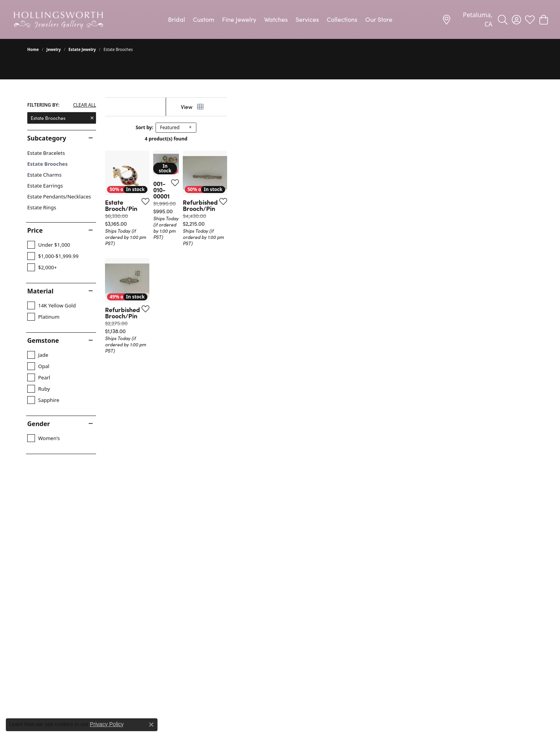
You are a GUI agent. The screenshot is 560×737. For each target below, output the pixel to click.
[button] (503, 19)
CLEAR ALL (85, 105)
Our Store (379, 19)
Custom (204, 19)
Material (40, 291)
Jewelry (53, 49)
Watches (276, 19)
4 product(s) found (319, 139)
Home (33, 49)
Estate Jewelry (82, 49)
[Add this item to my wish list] (239, 297)
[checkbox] (49, 245)
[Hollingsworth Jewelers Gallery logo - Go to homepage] (58, 19)
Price (35, 230)
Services (307, 19)
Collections (342, 19)
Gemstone (43, 340)
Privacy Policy (107, 724)
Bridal (177, 19)
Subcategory (47, 138)
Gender (38, 424)
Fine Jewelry (239, 19)
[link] (467, 19)
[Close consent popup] (151, 725)
